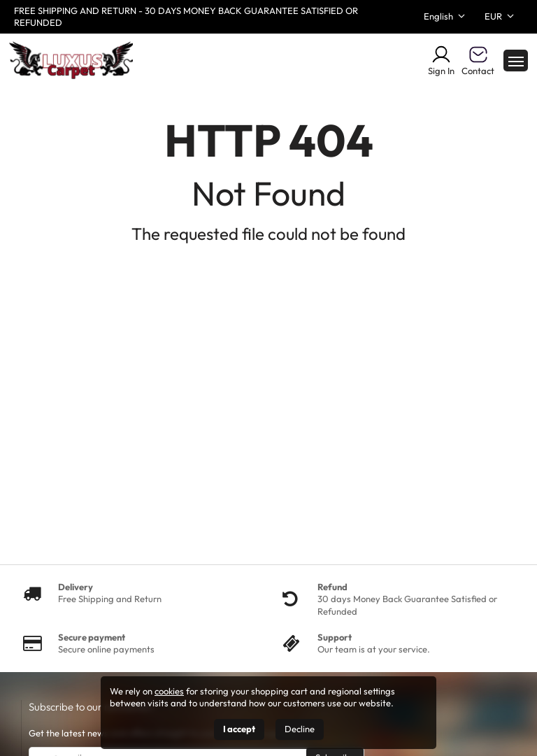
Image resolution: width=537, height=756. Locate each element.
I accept (239, 729)
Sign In (441, 60)
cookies (169, 691)
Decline (300, 729)
